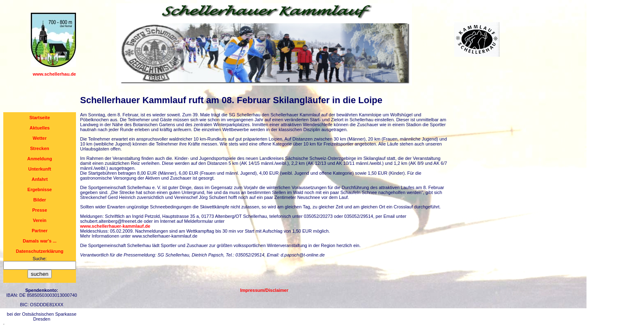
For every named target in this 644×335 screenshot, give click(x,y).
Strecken (39, 148)
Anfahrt (40, 179)
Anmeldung (40, 159)
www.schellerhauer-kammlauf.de (115, 226)
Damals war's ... (39, 241)
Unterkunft (40, 169)
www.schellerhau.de (54, 74)
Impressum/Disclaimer (264, 290)
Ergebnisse (40, 189)
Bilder (40, 200)
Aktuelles (40, 128)
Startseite (39, 118)
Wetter (39, 138)
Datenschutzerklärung (40, 251)
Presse (39, 210)
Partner (40, 231)
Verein (40, 220)
